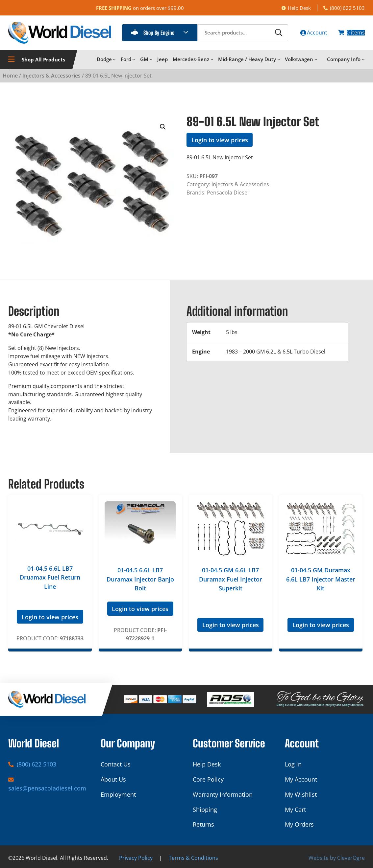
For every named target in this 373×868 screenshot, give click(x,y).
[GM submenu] (151, 59)
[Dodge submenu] (114, 59)
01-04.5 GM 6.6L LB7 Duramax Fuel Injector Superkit (231, 579)
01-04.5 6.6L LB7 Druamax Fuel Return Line (50, 577)
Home (10, 75)
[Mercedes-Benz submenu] (212, 59)
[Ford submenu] (134, 59)
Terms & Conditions (193, 857)
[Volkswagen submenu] (316, 59)
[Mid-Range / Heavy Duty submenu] (279, 59)
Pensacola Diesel (228, 192)
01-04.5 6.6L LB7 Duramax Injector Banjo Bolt (140, 579)
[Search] (277, 32)
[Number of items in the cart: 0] (351, 33)
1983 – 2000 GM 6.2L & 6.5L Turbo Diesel (276, 351)
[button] (163, 127)
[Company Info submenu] (363, 59)
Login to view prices (220, 139)
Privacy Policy (136, 857)
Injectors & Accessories (51, 75)
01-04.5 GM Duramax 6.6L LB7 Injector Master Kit (321, 579)
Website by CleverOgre (337, 857)
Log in (293, 764)
